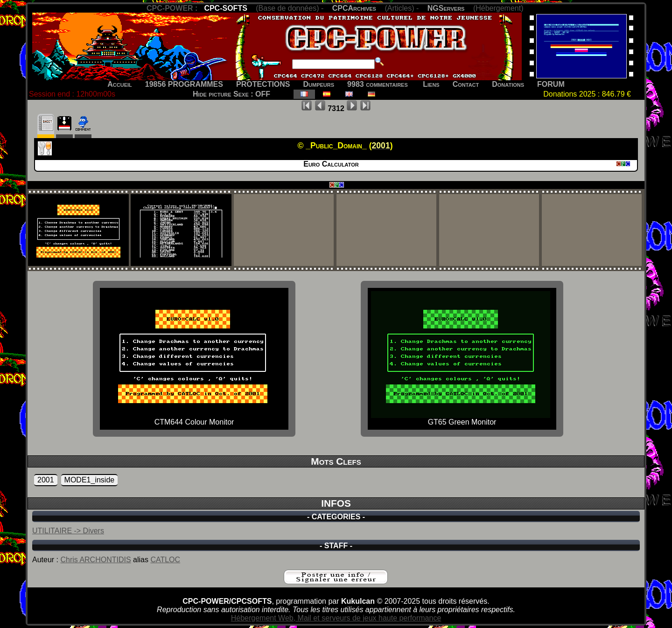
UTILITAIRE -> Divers (68, 531)
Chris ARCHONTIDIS (95, 560)
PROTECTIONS (263, 84)
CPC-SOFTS (225, 8)
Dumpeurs (319, 84)
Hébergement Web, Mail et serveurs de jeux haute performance (336, 618)
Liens (431, 84)
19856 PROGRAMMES (184, 84)
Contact (466, 84)
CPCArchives (354, 8)
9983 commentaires (378, 84)
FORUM (551, 84)
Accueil (120, 84)
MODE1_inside (90, 480)
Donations (508, 84)
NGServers (446, 8)
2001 (46, 480)
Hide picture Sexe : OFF (231, 94)
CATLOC (165, 560)
